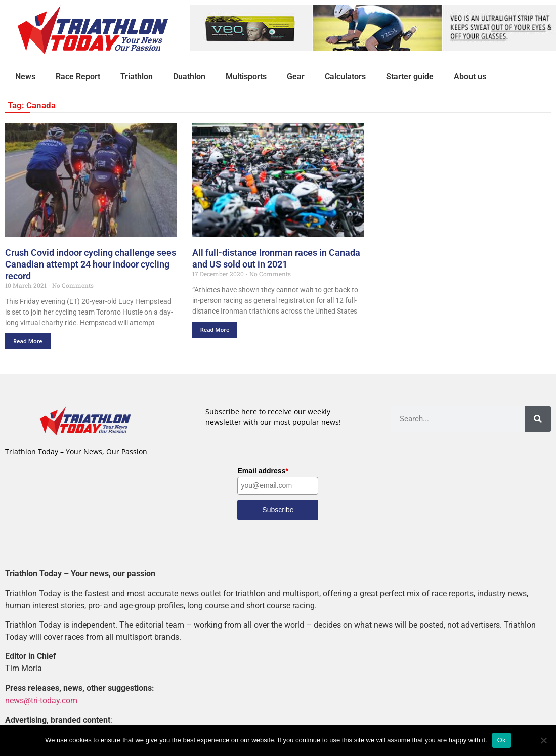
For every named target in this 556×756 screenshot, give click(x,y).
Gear (296, 77)
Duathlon (189, 77)
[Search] (538, 419)
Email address (263, 471)
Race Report (78, 77)
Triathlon (137, 77)
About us (470, 77)
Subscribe (278, 510)
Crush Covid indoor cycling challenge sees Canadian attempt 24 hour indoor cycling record (91, 264)
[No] (543, 740)
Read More (28, 341)
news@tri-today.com (41, 700)
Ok (502, 740)
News (25, 77)
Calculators (345, 77)
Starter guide (410, 77)
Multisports (246, 77)
